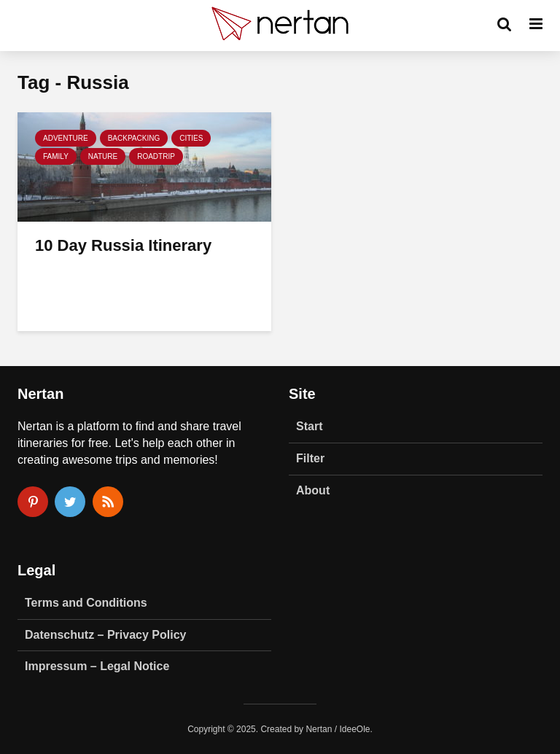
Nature (103, 156)
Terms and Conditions (86, 603)
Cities (191, 138)
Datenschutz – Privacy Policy (105, 635)
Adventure (66, 138)
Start (309, 426)
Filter (310, 458)
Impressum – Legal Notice (97, 666)
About (313, 490)
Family (56, 156)
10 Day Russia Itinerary (123, 245)
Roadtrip (156, 156)
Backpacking (134, 138)
